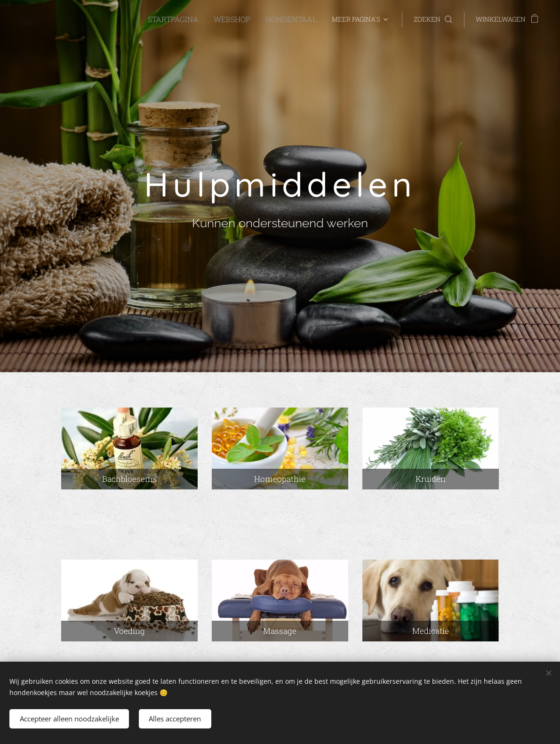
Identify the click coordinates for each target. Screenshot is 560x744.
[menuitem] (99, 19)
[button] (433, 19)
